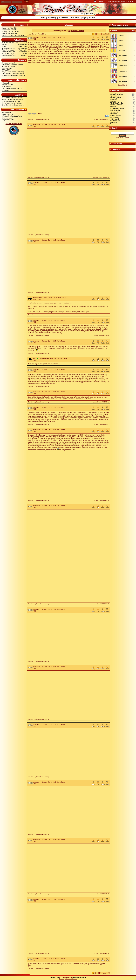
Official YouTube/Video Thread (12, 65)
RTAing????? (7, 70)
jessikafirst (114, 123)
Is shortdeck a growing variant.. (13, 98)
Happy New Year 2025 (10, 30)
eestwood (122, 50)
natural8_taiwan (116, 98)
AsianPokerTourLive (117, 108)
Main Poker (20, 95)
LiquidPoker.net (67, 977)
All (108, 34)
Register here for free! (76, 31)
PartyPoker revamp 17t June (12, 103)
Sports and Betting (16, 80)
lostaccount (36, 37)
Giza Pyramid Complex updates (13, 74)
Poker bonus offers (120, 25)
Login (84, 18)
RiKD (34, 359)
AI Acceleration (7, 68)
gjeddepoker (115, 96)
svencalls (114, 100)
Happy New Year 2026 (10, 28)
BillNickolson (115, 117)
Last (104, 34)
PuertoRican (37, 298)
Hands (114, 31)
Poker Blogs (52, 18)
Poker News (19, 25)
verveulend (114, 112)
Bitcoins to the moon (9, 67)
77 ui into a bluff (8, 118)
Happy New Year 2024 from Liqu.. (14, 35)
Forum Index (32, 34)
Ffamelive (114, 114)
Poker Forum (63, 18)
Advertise (68, 979)
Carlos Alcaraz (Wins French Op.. (13, 88)
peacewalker (123, 55)
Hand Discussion (17, 110)
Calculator (116, 150)
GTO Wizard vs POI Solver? (12, 101)
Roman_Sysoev (116, 116)
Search (115, 128)
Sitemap (74, 979)
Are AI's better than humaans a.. (13, 100)
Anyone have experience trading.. (14, 72)
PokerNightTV (115, 110)
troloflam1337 (115, 121)
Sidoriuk (113, 101)
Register (92, 18)
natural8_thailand (116, 105)
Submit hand (122, 85)
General (21, 60)
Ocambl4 (113, 107)
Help (133, 31)
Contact (101, 2)
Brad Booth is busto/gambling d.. (13, 105)
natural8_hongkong (117, 94)
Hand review (6, 113)
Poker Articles (75, 18)
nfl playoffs (6, 83)
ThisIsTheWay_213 (117, 103)
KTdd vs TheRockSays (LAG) (12, 116)
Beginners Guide (8, 120)
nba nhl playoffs (8, 85)
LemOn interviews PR (10, 33)
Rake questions (7, 114)
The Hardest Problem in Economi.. (14, 75)
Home (43, 18)
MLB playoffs (7, 87)
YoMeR (121, 36)
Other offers (117, 144)
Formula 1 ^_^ (7, 90)
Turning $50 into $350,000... (12, 32)
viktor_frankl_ (115, 119)
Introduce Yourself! (8, 63)
